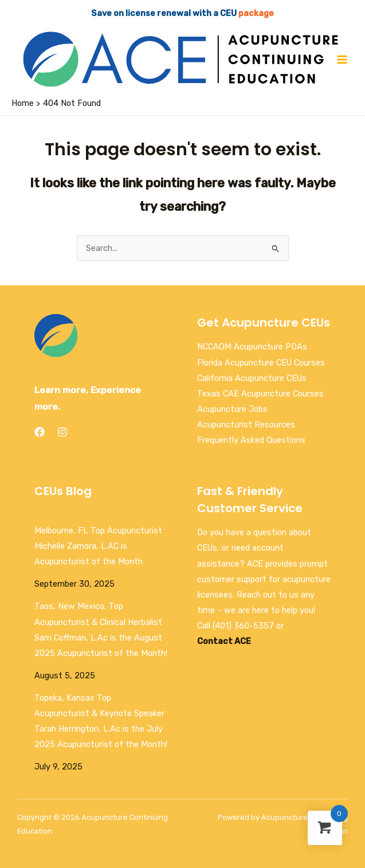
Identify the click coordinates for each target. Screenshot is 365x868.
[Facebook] (40, 432)
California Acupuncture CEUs (252, 378)
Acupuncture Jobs (232, 409)
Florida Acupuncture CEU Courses (261, 363)
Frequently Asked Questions (251, 440)
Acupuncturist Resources (246, 425)
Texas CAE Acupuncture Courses (260, 394)
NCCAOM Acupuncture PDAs (252, 347)
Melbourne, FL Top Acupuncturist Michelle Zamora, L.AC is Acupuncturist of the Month (98, 546)
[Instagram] (62, 432)
